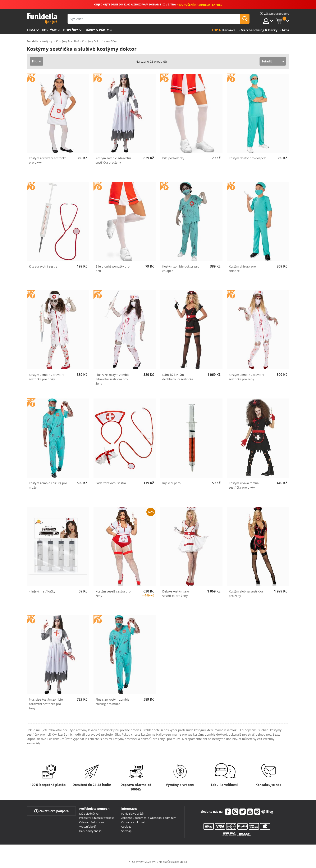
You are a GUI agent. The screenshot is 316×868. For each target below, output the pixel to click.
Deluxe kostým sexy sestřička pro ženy (176, 594)
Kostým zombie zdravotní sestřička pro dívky (47, 377)
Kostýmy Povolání (67, 41)
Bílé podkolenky (173, 158)
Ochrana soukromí (133, 822)
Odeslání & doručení (92, 822)
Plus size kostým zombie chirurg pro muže (113, 702)
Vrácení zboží (87, 827)
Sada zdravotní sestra (111, 483)
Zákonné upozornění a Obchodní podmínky (148, 818)
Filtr (35, 61)
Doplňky (71, 30)
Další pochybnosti (90, 831)
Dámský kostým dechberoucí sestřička (178, 377)
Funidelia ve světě (132, 814)
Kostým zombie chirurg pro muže (48, 485)
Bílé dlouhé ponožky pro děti (113, 269)
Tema (31, 30)
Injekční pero (171, 483)
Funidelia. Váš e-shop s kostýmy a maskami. (42, 19)
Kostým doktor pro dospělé (248, 158)
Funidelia (32, 41)
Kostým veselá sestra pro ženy (113, 594)
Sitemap (126, 831)
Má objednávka (89, 814)
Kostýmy (49, 30)
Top (215, 30)
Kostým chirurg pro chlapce (242, 269)
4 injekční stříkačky (42, 591)
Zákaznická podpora (51, 811)
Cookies (126, 827)
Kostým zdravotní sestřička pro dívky (48, 160)
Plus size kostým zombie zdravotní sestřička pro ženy (113, 379)
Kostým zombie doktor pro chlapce (181, 269)
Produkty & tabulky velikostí (97, 818)
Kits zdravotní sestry (43, 266)
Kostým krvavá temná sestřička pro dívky (244, 485)
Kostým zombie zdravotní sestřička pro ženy (113, 160)
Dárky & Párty (97, 30)
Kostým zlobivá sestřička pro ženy (246, 594)
